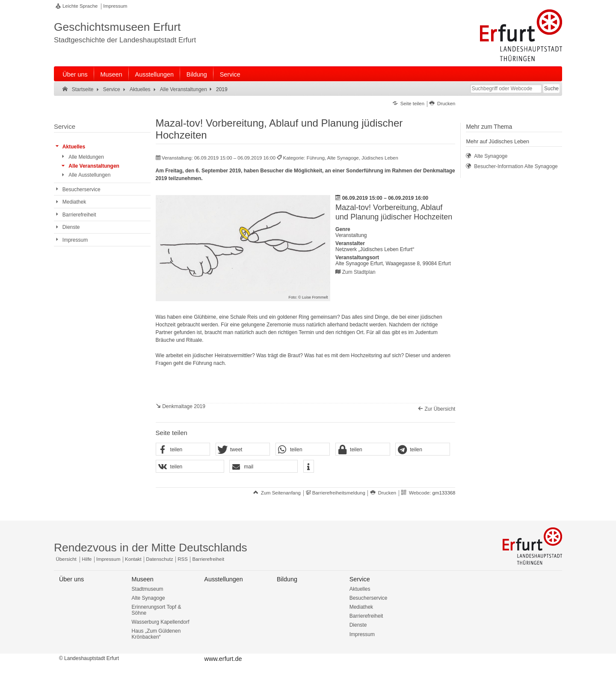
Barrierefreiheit (366, 616)
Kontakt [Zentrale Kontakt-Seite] (133, 559)
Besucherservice (369, 598)
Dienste (358, 625)
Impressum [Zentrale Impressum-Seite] (108, 559)
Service (230, 74)
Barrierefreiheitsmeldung (339, 493)
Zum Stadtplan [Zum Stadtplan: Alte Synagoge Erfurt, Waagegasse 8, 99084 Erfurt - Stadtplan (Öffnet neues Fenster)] (359, 272)
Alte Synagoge (148, 598)
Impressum (115, 6)
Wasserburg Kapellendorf (161, 622)
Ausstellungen (154, 74)
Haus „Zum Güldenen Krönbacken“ (156, 634)
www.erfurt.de (223, 659)
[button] (183, 450)
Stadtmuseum (148, 589)
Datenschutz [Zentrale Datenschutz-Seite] (159, 559)
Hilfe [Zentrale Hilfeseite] (87, 559)
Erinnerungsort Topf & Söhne (157, 610)
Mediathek (361, 607)
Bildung (197, 74)
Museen (111, 74)
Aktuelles (360, 589)
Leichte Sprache (80, 6)
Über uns (75, 74)
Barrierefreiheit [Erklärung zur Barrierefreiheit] (208, 559)
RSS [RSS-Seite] (182, 559)
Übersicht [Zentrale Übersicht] (66, 559)
